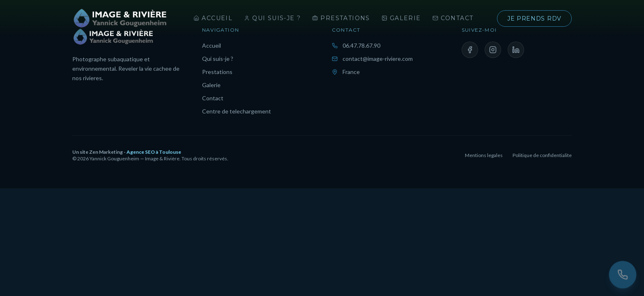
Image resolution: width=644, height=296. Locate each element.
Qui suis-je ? (272, 18)
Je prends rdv (534, 18)
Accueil (213, 18)
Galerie (401, 18)
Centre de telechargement (237, 111)
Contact (453, 18)
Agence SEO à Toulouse (154, 152)
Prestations (341, 18)
